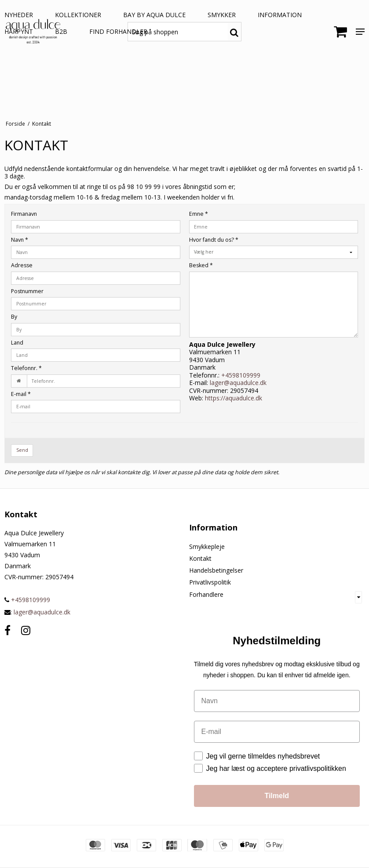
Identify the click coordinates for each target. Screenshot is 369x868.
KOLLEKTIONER (78, 15)
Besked (201, 265)
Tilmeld (277, 796)
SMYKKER (222, 15)
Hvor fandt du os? (214, 240)
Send (22, 450)
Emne (199, 214)
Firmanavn (24, 214)
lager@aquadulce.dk (238, 383)
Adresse (22, 265)
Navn (20, 240)
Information (280, 15)
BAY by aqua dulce (154, 15)
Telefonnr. (26, 368)
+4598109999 (241, 375)
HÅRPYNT (19, 31)
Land (17, 343)
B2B (61, 31)
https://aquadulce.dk (234, 398)
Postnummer (27, 291)
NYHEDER (19, 15)
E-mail (21, 394)
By (14, 317)
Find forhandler (118, 31)
